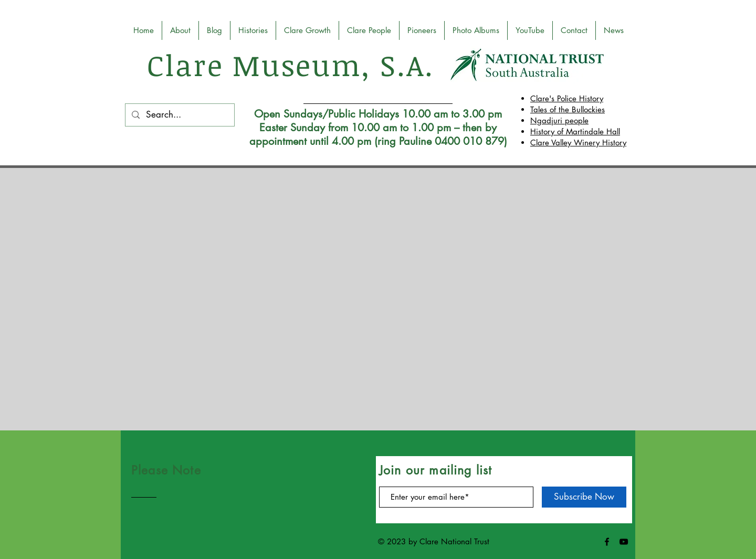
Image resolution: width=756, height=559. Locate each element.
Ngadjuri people (559, 120)
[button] (307, 30)
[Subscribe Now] (584, 497)
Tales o (542, 109)
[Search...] (179, 115)
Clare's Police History (567, 98)
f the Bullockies (579, 109)
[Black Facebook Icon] (607, 542)
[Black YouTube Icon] (624, 542)
